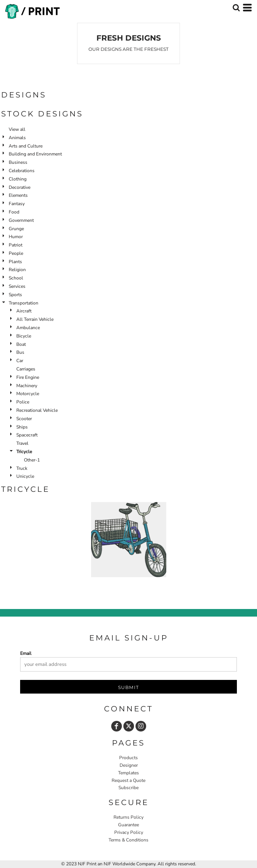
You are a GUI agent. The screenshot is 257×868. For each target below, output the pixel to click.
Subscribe (128, 788)
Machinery (27, 386)
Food (14, 212)
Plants (15, 262)
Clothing (18, 179)
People (16, 253)
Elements (18, 195)
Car (20, 361)
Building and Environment (35, 154)
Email (26, 653)
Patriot (16, 245)
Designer (129, 765)
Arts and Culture (26, 146)
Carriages (26, 369)
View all (17, 129)
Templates (128, 773)
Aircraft (24, 311)
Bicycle (24, 336)
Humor (16, 237)
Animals (17, 138)
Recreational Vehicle (37, 410)
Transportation (24, 303)
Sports (15, 295)
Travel (22, 443)
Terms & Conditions (128, 840)
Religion (17, 270)
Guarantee (128, 825)
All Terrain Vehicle (35, 319)
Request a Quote (128, 780)
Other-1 (32, 460)
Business (18, 162)
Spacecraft (27, 435)
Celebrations (22, 171)
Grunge (16, 229)
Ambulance (28, 328)
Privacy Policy (129, 832)
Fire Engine (28, 377)
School (16, 278)
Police (23, 402)
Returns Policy (128, 817)
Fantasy (17, 204)
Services (17, 286)
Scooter (24, 419)
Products (128, 758)
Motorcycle (28, 394)
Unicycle (25, 476)
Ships (22, 427)
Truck (22, 468)
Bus (20, 352)
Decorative (20, 187)
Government (21, 220)
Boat (21, 344)
